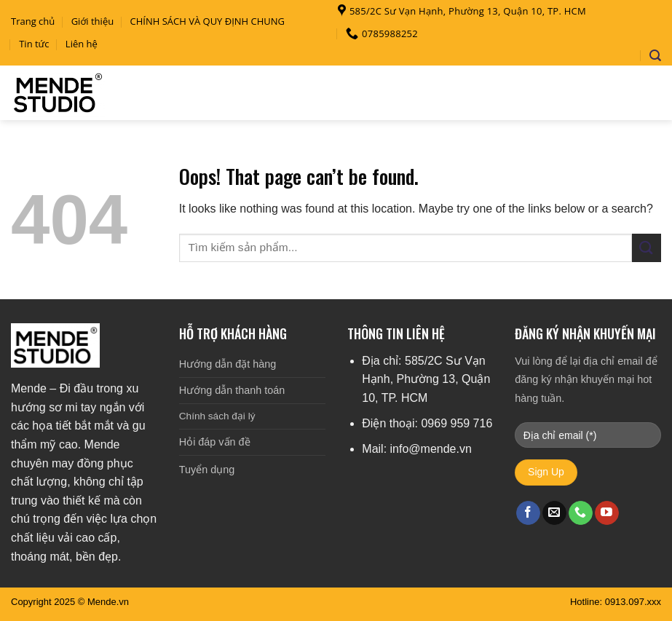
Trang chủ (33, 21)
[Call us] (581, 513)
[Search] (655, 56)
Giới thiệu (93, 21)
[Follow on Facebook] (528, 513)
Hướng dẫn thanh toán (232, 390)
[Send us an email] (554, 513)
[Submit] (647, 248)
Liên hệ (82, 44)
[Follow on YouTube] (607, 513)
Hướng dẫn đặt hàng (228, 364)
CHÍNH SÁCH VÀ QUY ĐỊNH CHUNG (208, 21)
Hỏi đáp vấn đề (215, 442)
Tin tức (34, 44)
